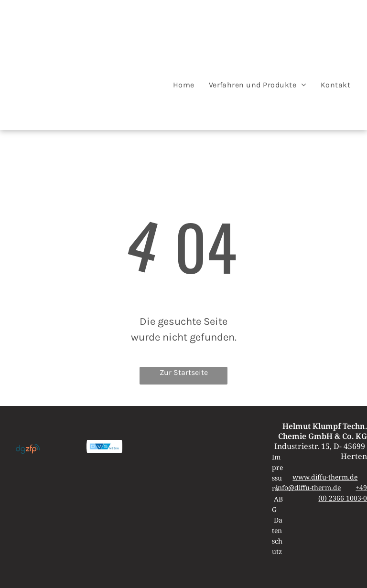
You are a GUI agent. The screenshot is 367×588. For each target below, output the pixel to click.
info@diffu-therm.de (308, 487)
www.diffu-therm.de (325, 477)
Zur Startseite (184, 372)
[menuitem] (184, 85)
